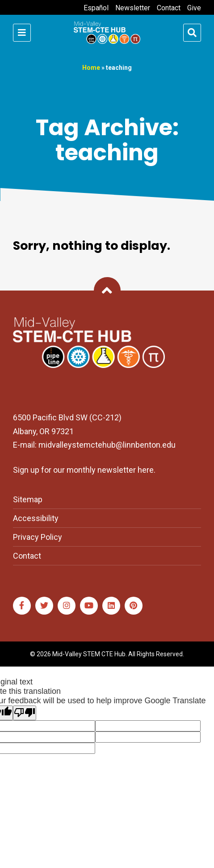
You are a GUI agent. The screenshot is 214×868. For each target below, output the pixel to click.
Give (194, 8)
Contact (169, 8)
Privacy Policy (38, 537)
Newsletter (133, 8)
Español (96, 8)
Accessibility (36, 518)
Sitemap (28, 499)
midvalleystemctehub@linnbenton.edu (107, 445)
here (146, 470)
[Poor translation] (25, 713)
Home (91, 68)
